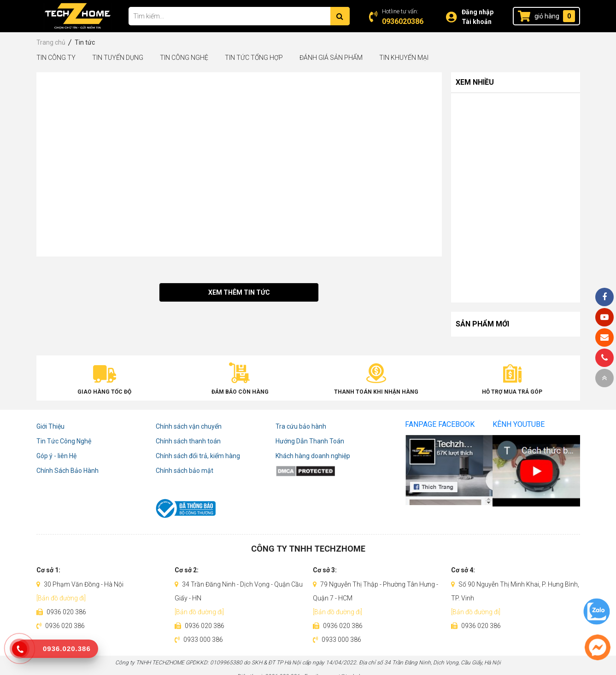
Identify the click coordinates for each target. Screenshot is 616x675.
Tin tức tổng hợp (254, 58)
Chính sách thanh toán (188, 441)
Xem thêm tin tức (239, 292)
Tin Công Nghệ (184, 58)
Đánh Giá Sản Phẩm (331, 58)
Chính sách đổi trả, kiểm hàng (198, 456)
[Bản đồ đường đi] (61, 598)
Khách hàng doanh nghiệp (313, 456)
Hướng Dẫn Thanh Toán (310, 441)
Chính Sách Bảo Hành (67, 471)
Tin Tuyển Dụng (118, 58)
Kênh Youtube (519, 424)
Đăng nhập (478, 12)
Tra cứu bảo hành (301, 426)
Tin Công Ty (56, 58)
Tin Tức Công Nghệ (64, 441)
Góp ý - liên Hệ (56, 456)
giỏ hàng (547, 16)
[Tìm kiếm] (340, 16)
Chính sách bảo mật (185, 471)
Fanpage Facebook (440, 424)
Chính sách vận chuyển (189, 426)
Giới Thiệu (50, 426)
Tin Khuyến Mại (404, 58)
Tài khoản (477, 22)
